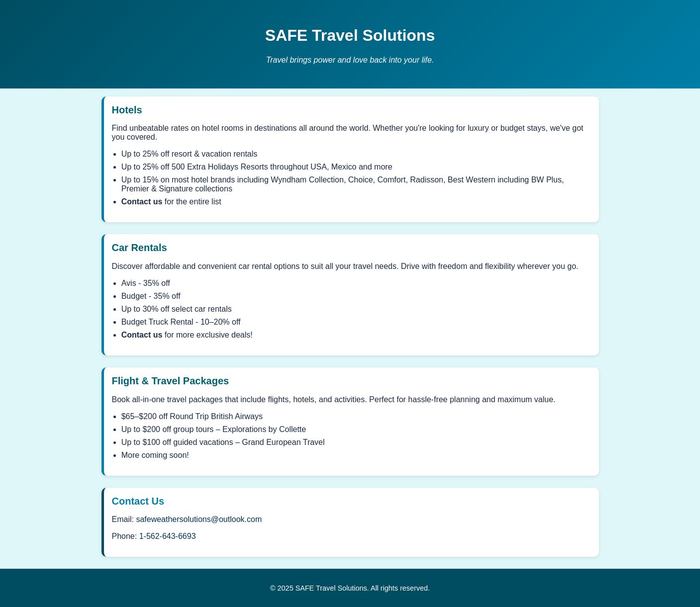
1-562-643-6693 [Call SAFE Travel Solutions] (168, 536)
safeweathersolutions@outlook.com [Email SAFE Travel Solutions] (199, 519)
